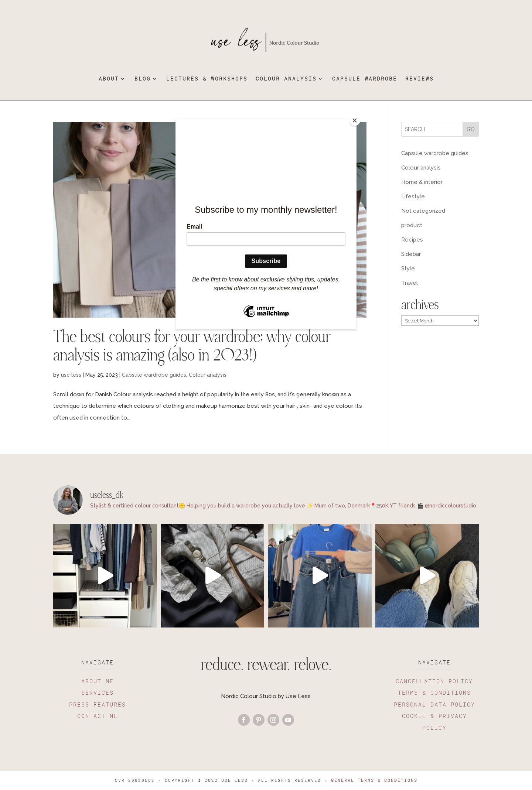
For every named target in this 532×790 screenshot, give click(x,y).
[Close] (355, 120)
